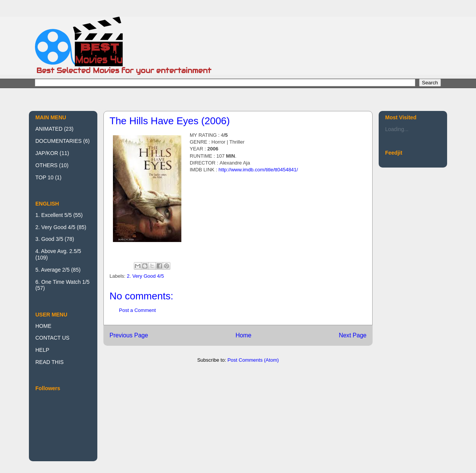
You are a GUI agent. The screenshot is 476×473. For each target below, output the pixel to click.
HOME (43, 326)
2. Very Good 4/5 (146, 276)
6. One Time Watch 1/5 (63, 282)
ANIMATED (49, 129)
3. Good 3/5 (49, 239)
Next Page (353, 335)
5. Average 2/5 (52, 270)
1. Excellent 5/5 (54, 215)
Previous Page (129, 335)
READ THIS (49, 362)
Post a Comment (137, 310)
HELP (42, 350)
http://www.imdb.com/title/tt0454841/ (258, 170)
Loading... (397, 129)
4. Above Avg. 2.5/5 (58, 251)
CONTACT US (52, 338)
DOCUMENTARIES (59, 141)
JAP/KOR (47, 153)
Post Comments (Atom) (253, 360)
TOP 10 (44, 177)
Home (243, 335)
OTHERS (46, 165)
